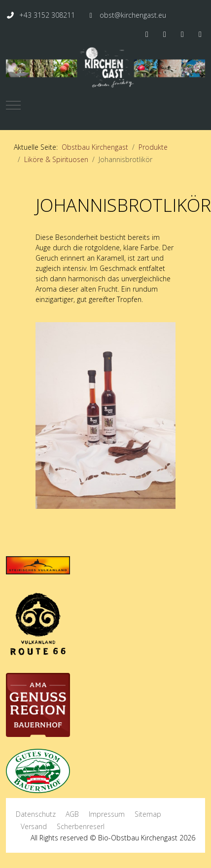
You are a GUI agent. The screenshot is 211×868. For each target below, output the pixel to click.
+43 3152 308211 (47, 15)
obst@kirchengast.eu (133, 15)
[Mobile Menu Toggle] (13, 105)
